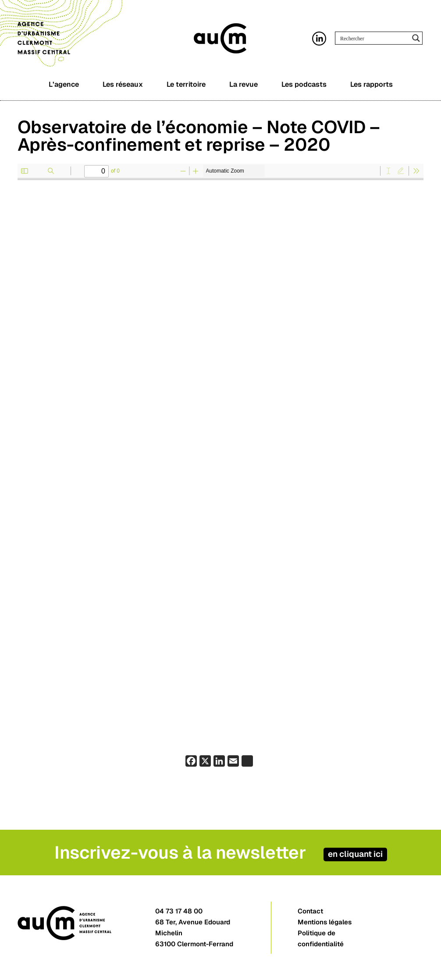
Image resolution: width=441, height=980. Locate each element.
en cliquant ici (355, 854)
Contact (310, 911)
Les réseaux (123, 84)
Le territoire (186, 84)
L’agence (64, 84)
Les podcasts (304, 84)
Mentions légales (325, 922)
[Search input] (373, 38)
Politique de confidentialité (321, 938)
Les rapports (372, 84)
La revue (244, 84)
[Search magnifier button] (416, 38)
